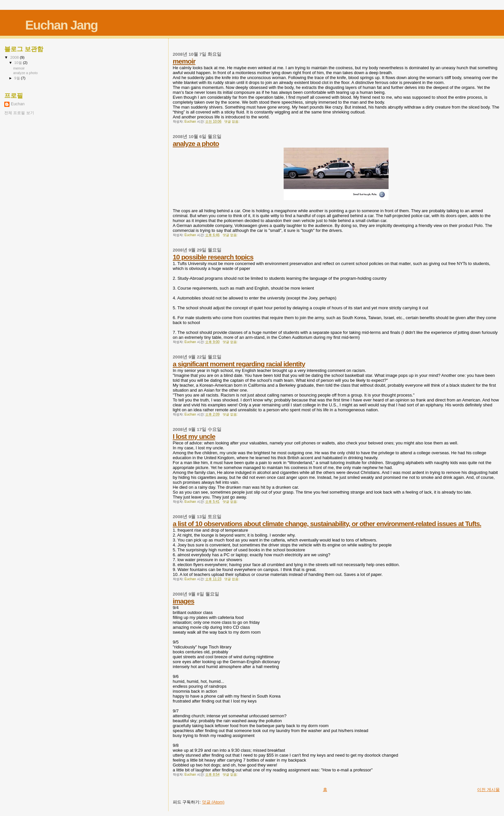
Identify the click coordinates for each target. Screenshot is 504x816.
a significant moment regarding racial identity (239, 364)
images (184, 601)
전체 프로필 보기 (19, 113)
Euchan (18, 104)
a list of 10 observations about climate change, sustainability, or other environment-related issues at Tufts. (327, 524)
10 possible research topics (213, 257)
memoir (184, 61)
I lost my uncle (194, 436)
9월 (18, 78)
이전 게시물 (488, 790)
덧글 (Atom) (213, 802)
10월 (19, 63)
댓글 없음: (232, 122)
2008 (15, 57)
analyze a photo (196, 143)
